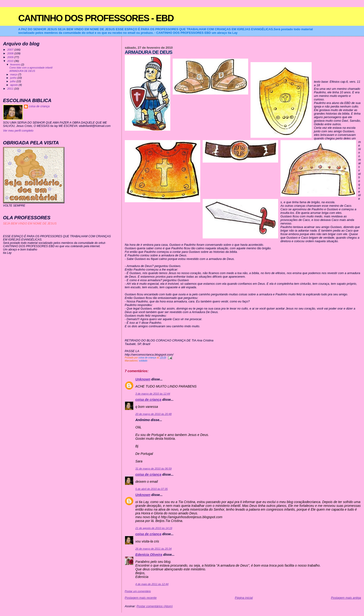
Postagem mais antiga (346, 598)
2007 (11, 50)
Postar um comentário (138, 591)
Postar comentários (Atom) (155, 606)
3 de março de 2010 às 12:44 (153, 394)
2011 (11, 88)
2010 (11, 61)
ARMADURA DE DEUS (22, 71)
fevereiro (16, 65)
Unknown (143, 379)
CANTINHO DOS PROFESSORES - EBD (96, 18)
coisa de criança (148, 400)
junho (14, 78)
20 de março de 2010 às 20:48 (153, 414)
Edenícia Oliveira (149, 555)
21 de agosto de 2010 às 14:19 (154, 528)
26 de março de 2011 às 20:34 (153, 549)
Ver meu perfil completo (18, 131)
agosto (14, 85)
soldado (143, 361)
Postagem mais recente (141, 598)
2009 (11, 57)
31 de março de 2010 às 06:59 (153, 469)
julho (13, 81)
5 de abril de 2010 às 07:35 (152, 489)
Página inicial (244, 598)
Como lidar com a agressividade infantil (31, 68)
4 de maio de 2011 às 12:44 (152, 584)
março (14, 74)
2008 (11, 53)
